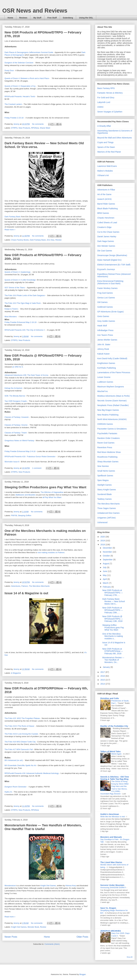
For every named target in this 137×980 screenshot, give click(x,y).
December (108, 548)
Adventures (16, 586)
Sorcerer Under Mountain (112, 885)
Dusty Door (9, 70)
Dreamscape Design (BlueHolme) (112, 255)
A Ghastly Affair (104, 126)
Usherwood (102, 522)
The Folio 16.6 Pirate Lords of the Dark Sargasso (25, 295)
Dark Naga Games (106, 241)
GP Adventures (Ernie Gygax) (110, 312)
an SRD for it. (18, 367)
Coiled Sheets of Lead (107, 223)
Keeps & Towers (11, 309)
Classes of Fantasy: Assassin (17, 417)
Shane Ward (45, 128)
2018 (103, 545)
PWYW (14, 515)
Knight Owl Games (48, 886)
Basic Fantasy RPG (106, 88)
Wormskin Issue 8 (12, 462)
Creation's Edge (104, 227)
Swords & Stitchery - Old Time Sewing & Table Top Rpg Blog (115, 778)
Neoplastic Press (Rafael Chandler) (113, 405)
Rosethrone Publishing (107, 457)
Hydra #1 (8, 792)
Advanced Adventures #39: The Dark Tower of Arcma (26, 375)
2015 (103, 680)
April (105, 579)
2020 (103, 537)
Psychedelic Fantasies (107, 433)
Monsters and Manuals (111, 837)
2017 (103, 672)
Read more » (10, 230)
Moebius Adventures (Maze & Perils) (113, 396)
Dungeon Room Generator (15, 787)
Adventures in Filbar (106, 190)
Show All (130, 957)
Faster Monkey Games (107, 288)
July (105, 567)
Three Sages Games (107, 508)
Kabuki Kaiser (103, 354)
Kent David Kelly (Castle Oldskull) (112, 358)
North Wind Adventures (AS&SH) (112, 419)
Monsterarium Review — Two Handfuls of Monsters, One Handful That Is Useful (43, 827)
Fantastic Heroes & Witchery (110, 93)
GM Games (102, 302)
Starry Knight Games (107, 490)
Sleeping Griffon (25, 515)
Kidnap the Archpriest (14, 388)
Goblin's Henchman (110, 814)
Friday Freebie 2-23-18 (14, 118)
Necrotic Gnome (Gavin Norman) (112, 401)
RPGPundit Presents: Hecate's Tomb (20, 96)
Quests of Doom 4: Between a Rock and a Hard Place (27, 78)
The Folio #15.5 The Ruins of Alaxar (19, 726)
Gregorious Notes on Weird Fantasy (20, 441)
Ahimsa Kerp (71, 886)
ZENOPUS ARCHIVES (111, 931)
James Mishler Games (107, 340)
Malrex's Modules (105, 171)
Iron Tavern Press (105, 335)
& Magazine (16, 673)
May (105, 575)
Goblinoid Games (105, 307)
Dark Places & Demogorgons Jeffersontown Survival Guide (29, 52)
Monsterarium (10, 886)
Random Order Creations (108, 438)
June (105, 571)
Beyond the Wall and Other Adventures (115, 138)
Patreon (25, 586)
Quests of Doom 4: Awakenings (17, 272)
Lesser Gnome (104, 377)
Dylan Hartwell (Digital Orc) (109, 260)
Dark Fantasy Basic (13, 217)
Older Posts (82, 937)
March (106, 583)
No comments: (38, 124)
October (107, 556)
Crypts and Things (105, 142)
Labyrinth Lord (104, 102)
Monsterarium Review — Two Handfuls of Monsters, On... (113, 660)
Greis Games (103, 316)
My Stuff (37, 18)
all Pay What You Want (52, 497)
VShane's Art (103, 175)
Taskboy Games (104, 499)
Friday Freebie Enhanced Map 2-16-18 (20, 322)
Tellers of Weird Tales (110, 751)
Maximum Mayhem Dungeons (111, 387)
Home (10, 18)
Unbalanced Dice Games (108, 513)
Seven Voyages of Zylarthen (110, 112)
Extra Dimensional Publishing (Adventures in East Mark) (110, 282)
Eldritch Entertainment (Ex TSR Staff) (114, 265)
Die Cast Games (105, 251)
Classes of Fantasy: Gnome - (17, 425)
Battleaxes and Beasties (25, 495)
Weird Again (117, 754)
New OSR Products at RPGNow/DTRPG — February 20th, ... (113, 610)
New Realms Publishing (108, 415)
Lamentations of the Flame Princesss (114, 372)
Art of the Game (104, 194)
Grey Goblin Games (106, 321)
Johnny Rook (103, 349)
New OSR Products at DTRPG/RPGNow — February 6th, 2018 (113, 651)
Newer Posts (11, 937)
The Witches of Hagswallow (52, 492)
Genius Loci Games (106, 298)
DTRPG (14, 128)
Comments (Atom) (52, 944)
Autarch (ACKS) (104, 199)
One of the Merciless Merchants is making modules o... (113, 636)
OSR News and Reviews (35, 11)
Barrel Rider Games (106, 204)
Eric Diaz (51, 240)
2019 (103, 541)
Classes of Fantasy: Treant (16, 433)
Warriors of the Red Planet (109, 152)
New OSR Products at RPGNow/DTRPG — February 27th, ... (113, 593)
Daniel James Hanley (107, 237)
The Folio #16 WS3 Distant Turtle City (20, 742)
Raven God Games (106, 443)
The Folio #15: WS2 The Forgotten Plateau (22, 718)
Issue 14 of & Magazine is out (26, 593)
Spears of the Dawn (106, 147)
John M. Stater (104, 344)
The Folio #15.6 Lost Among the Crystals (21, 734)
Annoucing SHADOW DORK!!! (113, 888)
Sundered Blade (104, 494)
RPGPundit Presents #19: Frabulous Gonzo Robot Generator (30, 457)
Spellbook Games (105, 476)
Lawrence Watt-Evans (107, 166)
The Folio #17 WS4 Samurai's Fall (19, 749)
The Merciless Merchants (39, 586)
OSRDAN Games (105, 424)
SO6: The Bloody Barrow (15, 396)
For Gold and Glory (106, 98)
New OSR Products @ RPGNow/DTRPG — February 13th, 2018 (113, 619)
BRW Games (103, 213)
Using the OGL (86, 18)
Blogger (82, 974)
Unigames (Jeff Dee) (106, 518)
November (108, 552)
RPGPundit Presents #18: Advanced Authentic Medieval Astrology (32, 773)
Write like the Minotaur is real (113, 817)
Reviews (23, 18)
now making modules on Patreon (51, 552)
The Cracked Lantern (13, 104)
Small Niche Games (106, 471)
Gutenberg (68, 18)
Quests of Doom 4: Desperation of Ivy (20, 86)
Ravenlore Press (105, 447)
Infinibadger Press (105, 330)
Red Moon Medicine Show (109, 452)
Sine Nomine (103, 466)
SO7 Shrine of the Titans (15, 288)
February (107, 587)
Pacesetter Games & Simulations (112, 429)
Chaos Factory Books (20, 240)
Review (58, 240)
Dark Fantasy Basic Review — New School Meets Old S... (114, 601)
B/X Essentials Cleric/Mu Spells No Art (20, 765)
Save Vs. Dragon (108, 908)
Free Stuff (52, 18)
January (107, 667)
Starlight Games (104, 485)
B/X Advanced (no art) (14, 760)
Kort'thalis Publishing (107, 368)
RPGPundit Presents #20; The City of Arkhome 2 (25, 330)
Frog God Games (105, 293)
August (106, 564)
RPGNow (35, 128)
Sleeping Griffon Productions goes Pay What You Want (45, 487)
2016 (103, 676)
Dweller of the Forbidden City (114, 726)
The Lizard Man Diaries (111, 862)
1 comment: (37, 468)
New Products (24, 128)
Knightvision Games (106, 363)
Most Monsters (11, 317)
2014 (103, 684)
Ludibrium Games (105, 382)
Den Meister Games (106, 246)
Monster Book (33, 927)
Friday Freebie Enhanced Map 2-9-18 (20, 451)
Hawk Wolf (102, 326)
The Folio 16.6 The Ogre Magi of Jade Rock (23, 303)
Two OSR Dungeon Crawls (16, 401)
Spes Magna (103, 480)
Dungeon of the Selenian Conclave (19, 63)
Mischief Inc (103, 391)
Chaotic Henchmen (106, 218)
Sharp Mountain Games (108, 462)
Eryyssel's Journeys (106, 269)
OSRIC (100, 107)
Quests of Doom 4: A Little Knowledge (20, 280)
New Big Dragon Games (108, 410)
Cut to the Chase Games (108, 232)
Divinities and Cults (110, 698)
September (108, 560)
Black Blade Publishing (107, 209)
